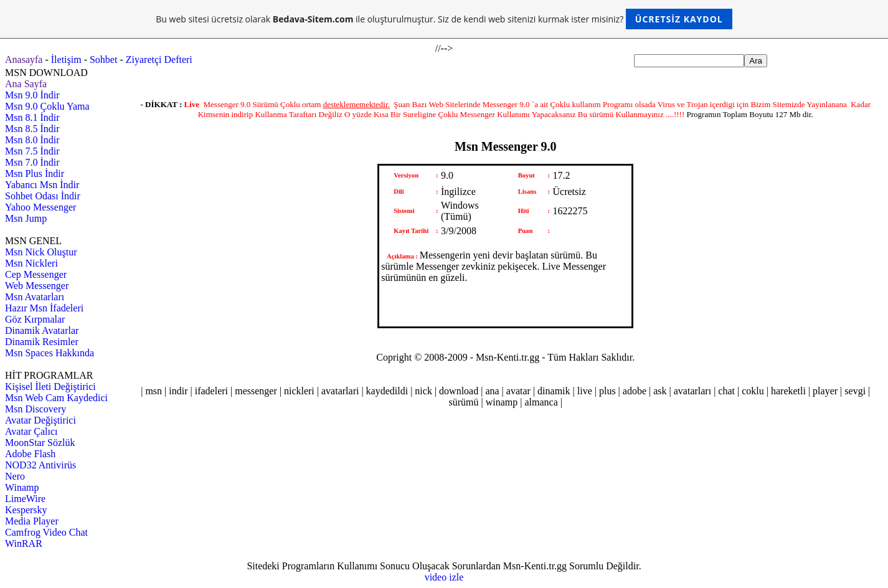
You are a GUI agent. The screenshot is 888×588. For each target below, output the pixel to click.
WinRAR (24, 543)
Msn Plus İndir (35, 173)
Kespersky (26, 510)
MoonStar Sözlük (40, 443)
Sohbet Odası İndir (43, 196)
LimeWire (25, 499)
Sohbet (103, 59)
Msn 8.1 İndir (32, 117)
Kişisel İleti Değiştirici (50, 386)
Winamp (22, 487)
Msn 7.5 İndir (32, 151)
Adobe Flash (30, 454)
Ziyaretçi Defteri (159, 59)
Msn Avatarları (35, 297)
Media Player (32, 521)
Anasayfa (24, 59)
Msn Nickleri (31, 263)
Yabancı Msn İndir (42, 185)
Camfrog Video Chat (46, 532)
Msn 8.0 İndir (32, 140)
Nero (15, 476)
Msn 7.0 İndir (32, 162)
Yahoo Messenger (40, 207)
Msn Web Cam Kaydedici (56, 398)
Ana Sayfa (26, 84)
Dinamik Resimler (42, 342)
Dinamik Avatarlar (42, 330)
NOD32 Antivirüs (40, 465)
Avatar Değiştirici (40, 420)
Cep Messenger (36, 274)
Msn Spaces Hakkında (50, 353)
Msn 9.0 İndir (32, 95)
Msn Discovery (35, 409)
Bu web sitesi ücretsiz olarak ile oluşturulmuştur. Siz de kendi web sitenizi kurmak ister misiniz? (444, 19)
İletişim (66, 59)
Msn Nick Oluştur (41, 252)
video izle (444, 577)
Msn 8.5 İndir (32, 129)
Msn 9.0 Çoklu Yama (47, 106)
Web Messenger (37, 286)
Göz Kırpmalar (35, 319)
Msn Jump (26, 218)
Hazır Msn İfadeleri (44, 308)
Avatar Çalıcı (31, 431)
